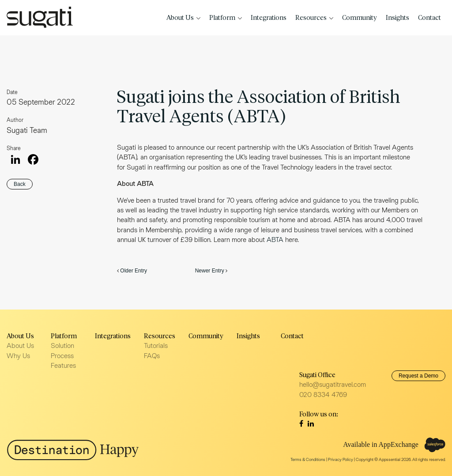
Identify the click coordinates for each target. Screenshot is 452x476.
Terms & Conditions (308, 459)
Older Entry (134, 271)
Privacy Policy (341, 459)
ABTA (276, 240)
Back (20, 184)
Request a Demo (418, 376)
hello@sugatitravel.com (333, 384)
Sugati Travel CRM (40, 17)
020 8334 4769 (323, 395)
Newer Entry (210, 271)
